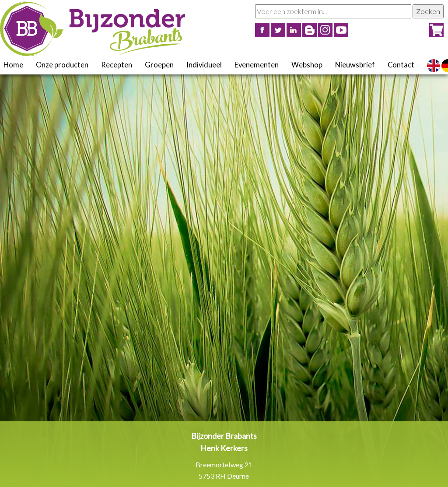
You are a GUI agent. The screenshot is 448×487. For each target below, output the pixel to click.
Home (13, 65)
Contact (401, 65)
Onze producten (62, 65)
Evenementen (257, 65)
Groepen (159, 65)
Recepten (117, 65)
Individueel (204, 65)
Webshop (307, 65)
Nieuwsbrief (355, 65)
